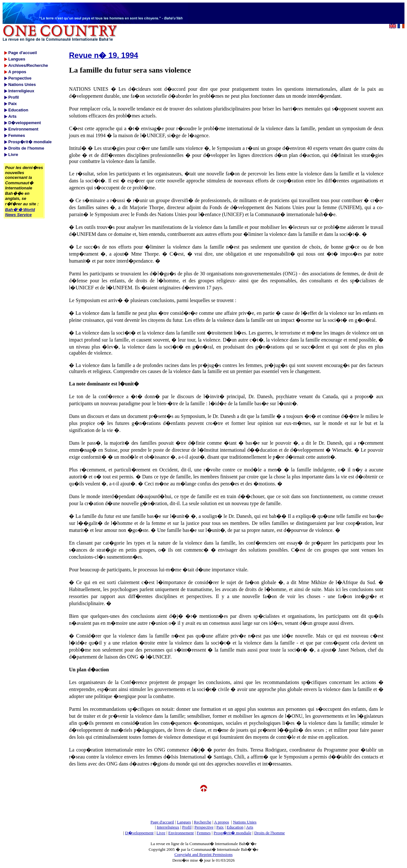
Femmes (204, 833)
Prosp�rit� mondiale (233, 833)
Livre (161, 833)
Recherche (203, 822)
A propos (221, 822)
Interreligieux (168, 827)
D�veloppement (139, 833)
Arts (250, 827)
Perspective (204, 827)
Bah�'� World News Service (20, 212)
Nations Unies (245, 822)
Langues (184, 822)
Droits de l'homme (270, 833)
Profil (187, 827)
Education (235, 827)
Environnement (181, 833)
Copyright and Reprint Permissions (203, 854)
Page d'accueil (162, 822)
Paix (220, 827)
